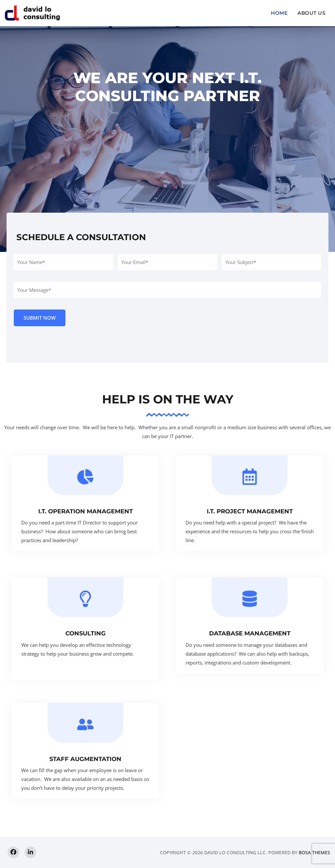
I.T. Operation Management (86, 511)
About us (311, 13)
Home (279, 13)
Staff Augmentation (85, 759)
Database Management (250, 633)
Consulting (86, 633)
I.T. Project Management (250, 511)
